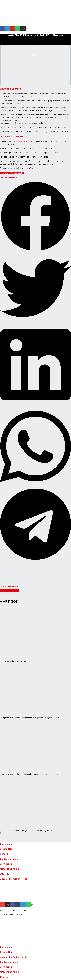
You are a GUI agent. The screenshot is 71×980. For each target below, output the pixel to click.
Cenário (4, 854)
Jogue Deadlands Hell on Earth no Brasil (15, 661)
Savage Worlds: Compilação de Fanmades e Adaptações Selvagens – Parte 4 (30, 718)
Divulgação (6, 864)
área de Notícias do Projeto (20, 141)
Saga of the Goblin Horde (14, 879)
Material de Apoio (9, 869)
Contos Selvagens (9, 859)
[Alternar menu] (35, 32)
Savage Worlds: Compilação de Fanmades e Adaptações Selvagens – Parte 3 (30, 774)
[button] (35, 217)
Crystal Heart (7, 849)
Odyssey (5, 874)
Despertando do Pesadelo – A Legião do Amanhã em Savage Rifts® (26, 831)
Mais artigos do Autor (9, 591)
